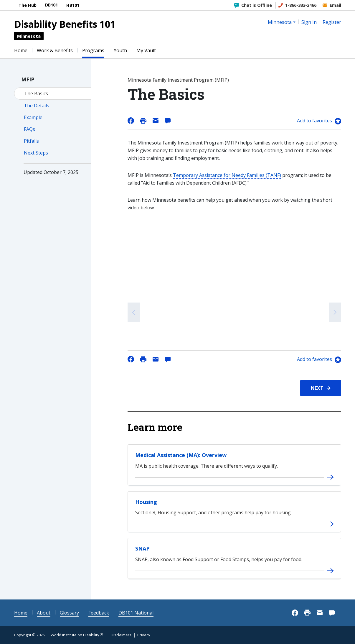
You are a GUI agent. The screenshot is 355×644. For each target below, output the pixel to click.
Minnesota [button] (280, 22)
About (44, 613)
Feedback (99, 613)
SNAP (142, 548)
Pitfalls (31, 141)
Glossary (69, 613)
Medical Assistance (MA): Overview (181, 455)
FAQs (29, 129)
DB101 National (136, 613)
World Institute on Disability (75, 635)
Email (335, 5)
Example (33, 117)
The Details (37, 106)
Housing (146, 502)
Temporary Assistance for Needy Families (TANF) (227, 175)
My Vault (146, 50)
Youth (120, 50)
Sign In (309, 22)
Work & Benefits (55, 50)
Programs (93, 50)
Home (21, 50)
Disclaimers (121, 635)
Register (332, 22)
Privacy (144, 635)
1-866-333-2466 (301, 5)
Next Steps (36, 153)
